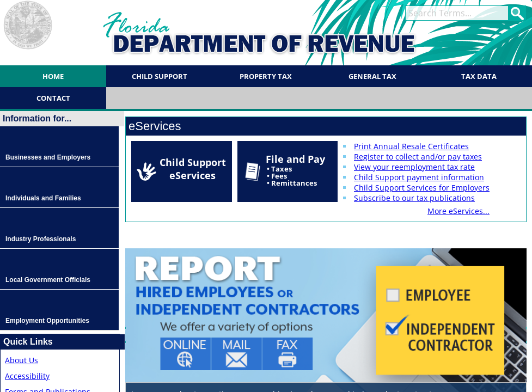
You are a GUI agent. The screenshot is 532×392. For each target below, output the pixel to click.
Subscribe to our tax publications (414, 198)
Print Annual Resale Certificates (411, 146)
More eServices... (458, 211)
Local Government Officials (48, 280)
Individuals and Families (43, 198)
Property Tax (266, 76)
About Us (22, 360)
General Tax (372, 76)
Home (53, 76)
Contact (53, 98)
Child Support (160, 76)
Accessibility (27, 376)
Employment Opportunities (47, 321)
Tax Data (479, 76)
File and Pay (295, 170)
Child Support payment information (419, 177)
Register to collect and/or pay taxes (418, 157)
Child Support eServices (193, 169)
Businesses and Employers (48, 157)
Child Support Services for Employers (422, 188)
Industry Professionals (41, 239)
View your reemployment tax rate (414, 167)
